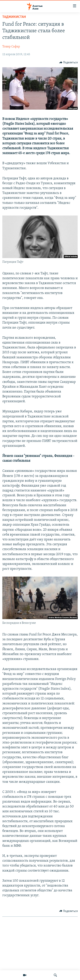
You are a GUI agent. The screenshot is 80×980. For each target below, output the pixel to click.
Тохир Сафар (11, 47)
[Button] (69, 63)
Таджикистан (14, 17)
